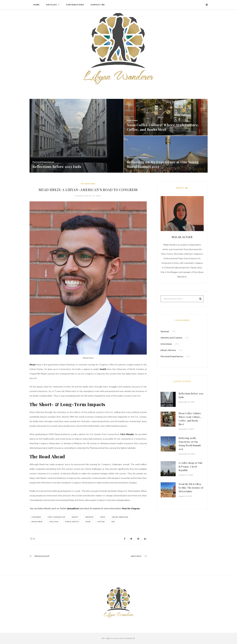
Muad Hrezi (37, 522)
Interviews (88, 184)
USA (113, 522)
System (101, 522)
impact (75, 517)
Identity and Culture (171, 338)
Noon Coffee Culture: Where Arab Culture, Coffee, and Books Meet (190, 419)
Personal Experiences (172, 356)
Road (88, 522)
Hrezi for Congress (130, 508)
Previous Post (42, 556)
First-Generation (56, 517)
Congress (36, 517)
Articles (52, 5)
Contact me (98, 5)
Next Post (136, 556)
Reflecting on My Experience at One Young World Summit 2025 (190, 444)
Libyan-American (120, 517)
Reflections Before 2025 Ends (191, 395)
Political (54, 522)
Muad (33, 365)
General (165, 331)
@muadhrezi (73, 508)
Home (37, 5)
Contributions (75, 5)
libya (103, 517)
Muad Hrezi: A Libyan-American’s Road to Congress (88, 190)
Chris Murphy (127, 434)
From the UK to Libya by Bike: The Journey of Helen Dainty (191, 488)
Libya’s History (168, 350)
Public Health (72, 522)
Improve (90, 517)
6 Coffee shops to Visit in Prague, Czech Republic (190, 467)
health (104, 369)
